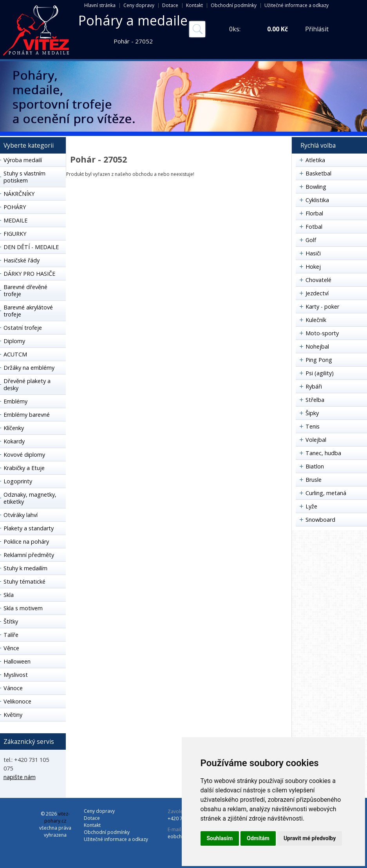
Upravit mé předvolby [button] (310, 838)
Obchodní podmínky (234, 5)
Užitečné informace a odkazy (296, 5)
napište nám (20, 777)
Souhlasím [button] (220, 838)
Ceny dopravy (139, 5)
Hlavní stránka (100, 5)
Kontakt (194, 5)
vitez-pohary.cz (57, 817)
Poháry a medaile (133, 20)
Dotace (170, 5)
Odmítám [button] (258, 838)
